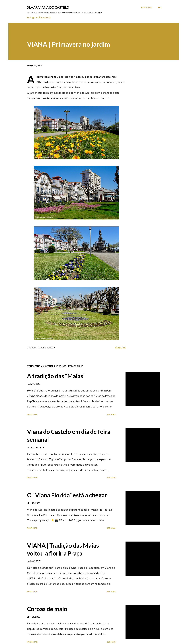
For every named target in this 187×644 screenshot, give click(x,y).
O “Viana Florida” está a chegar (67, 495)
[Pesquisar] (146, 7)
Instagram (32, 17)
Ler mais (111, 414)
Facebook (45, 17)
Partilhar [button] (120, 348)
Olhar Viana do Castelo (48, 7)
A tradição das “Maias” (56, 376)
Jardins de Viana (47, 348)
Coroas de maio (47, 609)
